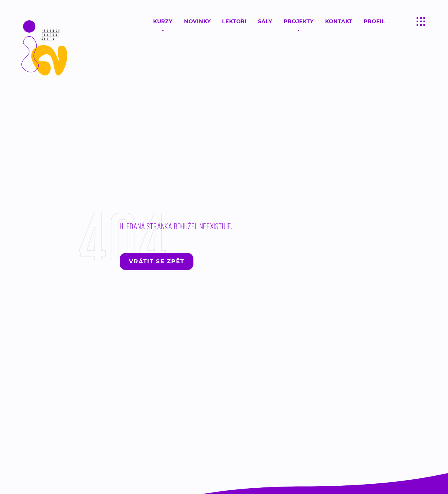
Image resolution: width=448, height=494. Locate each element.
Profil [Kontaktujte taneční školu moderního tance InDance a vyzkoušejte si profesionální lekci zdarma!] (374, 21)
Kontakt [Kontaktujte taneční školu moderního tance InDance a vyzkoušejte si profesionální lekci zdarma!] (339, 21)
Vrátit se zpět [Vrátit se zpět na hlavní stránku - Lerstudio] (157, 261)
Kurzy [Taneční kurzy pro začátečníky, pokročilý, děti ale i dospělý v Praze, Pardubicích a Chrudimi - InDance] (163, 21)
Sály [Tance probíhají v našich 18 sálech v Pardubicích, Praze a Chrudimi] (265, 21)
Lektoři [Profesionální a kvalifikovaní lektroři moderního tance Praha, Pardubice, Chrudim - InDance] (234, 21)
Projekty (299, 21)
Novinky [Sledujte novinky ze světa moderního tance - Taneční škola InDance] (197, 21)
